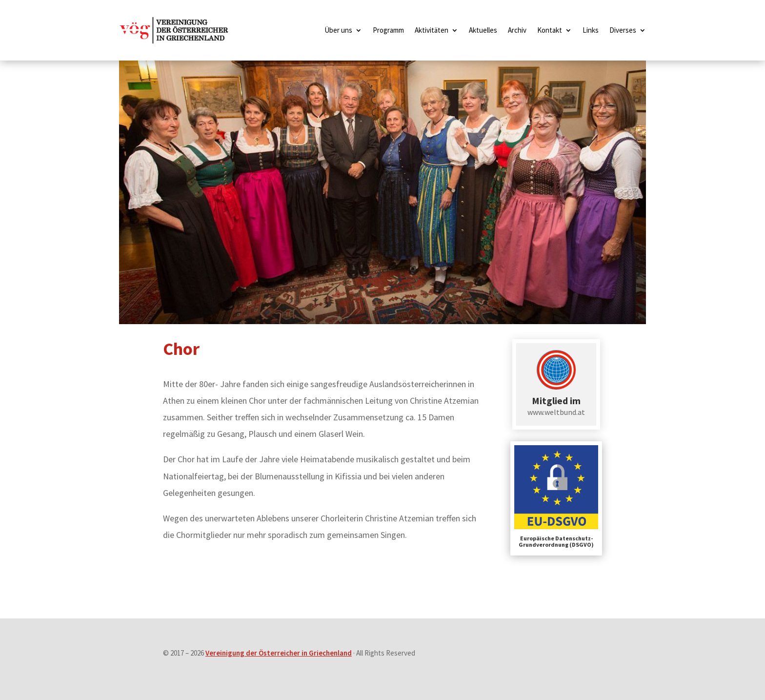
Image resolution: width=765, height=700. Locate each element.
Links (591, 30)
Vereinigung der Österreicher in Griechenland (279, 653)
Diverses (623, 30)
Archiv (517, 30)
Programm (388, 30)
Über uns (338, 30)
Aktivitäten (432, 30)
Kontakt (550, 30)
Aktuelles (483, 30)
